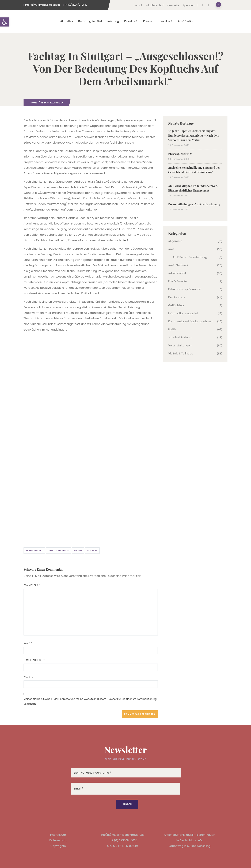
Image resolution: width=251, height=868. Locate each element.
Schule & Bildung (180, 337)
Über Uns (165, 21)
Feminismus (177, 297)
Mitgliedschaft (155, 5)
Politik (78, 550)
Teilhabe (92, 550)
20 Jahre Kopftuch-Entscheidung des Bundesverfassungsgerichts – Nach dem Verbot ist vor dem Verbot (194, 135)
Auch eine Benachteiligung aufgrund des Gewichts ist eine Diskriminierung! (194, 170)
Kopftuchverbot (58, 550)
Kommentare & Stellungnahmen (191, 321)
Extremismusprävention (185, 289)
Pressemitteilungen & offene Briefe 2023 (194, 204)
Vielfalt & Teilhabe (181, 353)
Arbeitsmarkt (34, 550)
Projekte (131, 21)
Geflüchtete (176, 305)
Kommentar (32, 585)
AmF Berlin (185, 21)
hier (124, 240)
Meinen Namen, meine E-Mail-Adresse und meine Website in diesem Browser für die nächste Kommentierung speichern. (90, 701)
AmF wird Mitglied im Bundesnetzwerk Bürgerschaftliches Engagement (193, 188)
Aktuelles (66, 21)
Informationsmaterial (183, 313)
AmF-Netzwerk (178, 265)
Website (28, 677)
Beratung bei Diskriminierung (98, 21)
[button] (5, 22)
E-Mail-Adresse (34, 660)
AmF (171, 249)
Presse (148, 21)
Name (28, 643)
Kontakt (138, 5)
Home (34, 103)
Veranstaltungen (52, 103)
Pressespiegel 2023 (180, 154)
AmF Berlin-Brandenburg (190, 257)
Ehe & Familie (177, 281)
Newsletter (174, 5)
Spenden (189, 5)
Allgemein (175, 241)
